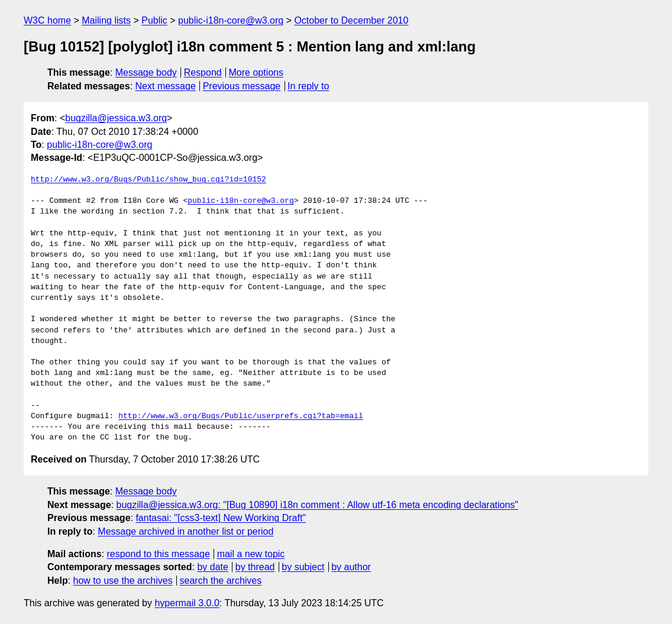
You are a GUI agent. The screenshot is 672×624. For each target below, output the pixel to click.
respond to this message (158, 554)
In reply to (308, 86)
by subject (303, 567)
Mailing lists (106, 20)
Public (154, 20)
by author (351, 567)
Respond (203, 72)
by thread (255, 567)
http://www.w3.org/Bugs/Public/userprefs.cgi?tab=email (240, 416)
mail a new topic (251, 554)
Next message (166, 86)
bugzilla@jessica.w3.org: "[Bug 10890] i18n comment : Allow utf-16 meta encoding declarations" (318, 505)
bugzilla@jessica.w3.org (116, 118)
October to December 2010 (351, 20)
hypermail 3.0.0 (187, 603)
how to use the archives (123, 581)
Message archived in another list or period (185, 531)
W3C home (47, 20)
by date (212, 567)
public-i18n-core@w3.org (231, 20)
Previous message (242, 86)
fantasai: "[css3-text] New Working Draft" (221, 518)
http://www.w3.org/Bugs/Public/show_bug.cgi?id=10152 (148, 180)
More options (256, 72)
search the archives (221, 581)
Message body (146, 72)
